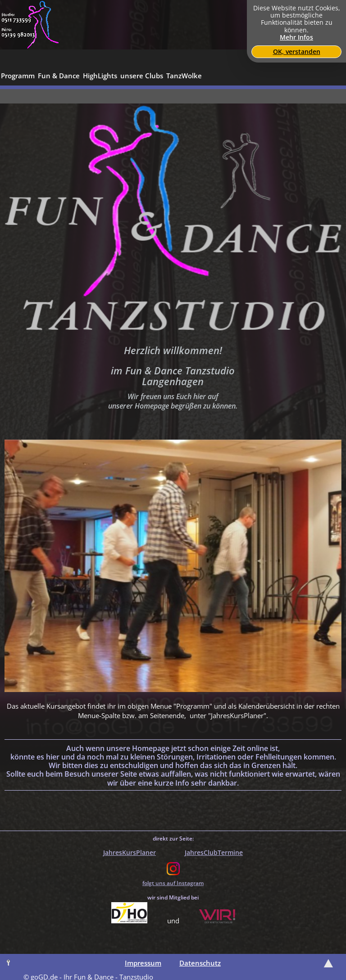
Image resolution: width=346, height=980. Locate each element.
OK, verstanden (297, 52)
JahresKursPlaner (130, 852)
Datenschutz (200, 963)
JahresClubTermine (214, 852)
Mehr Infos (296, 37)
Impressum (143, 963)
